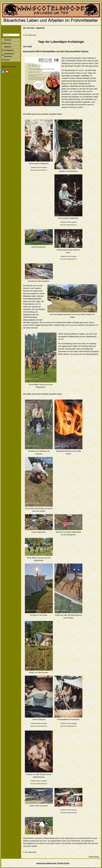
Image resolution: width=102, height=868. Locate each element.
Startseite (8, 40)
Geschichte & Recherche (9, 55)
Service (7, 60)
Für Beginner (9, 50)
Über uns (7, 43)
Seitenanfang (94, 857)
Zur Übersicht (30, 35)
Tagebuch (8, 47)
